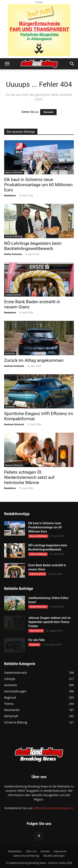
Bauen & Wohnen (14, 173)
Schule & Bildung (14, 236)
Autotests (10, 353)
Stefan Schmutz (13, 254)
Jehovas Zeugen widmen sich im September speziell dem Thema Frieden (50, 622)
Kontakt (45, 851)
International (36, 631)
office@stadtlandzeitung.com (54, 808)
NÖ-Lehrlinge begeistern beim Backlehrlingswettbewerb (33, 246)
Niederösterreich (38, 607)
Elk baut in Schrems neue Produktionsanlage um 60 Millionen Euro (38, 185)
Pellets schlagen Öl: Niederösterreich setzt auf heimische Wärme (29, 477)
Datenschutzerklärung (26, 856)
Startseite (48, 112)
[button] (7, 64)
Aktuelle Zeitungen (54, 856)
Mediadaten (15, 851)
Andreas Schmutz (14, 366)
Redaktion (10, 195)
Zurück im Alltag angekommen (34, 360)
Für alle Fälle (37, 640)
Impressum (60, 851)
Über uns (31, 851)
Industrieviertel (13, 295)
